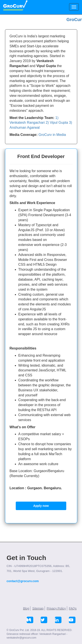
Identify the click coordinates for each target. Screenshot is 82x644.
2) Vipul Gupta (57, 123)
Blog (26, 608)
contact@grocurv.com (23, 581)
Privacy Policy (56, 608)
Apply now (41, 506)
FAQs (73, 608)
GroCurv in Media (52, 135)
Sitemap (38, 608)
